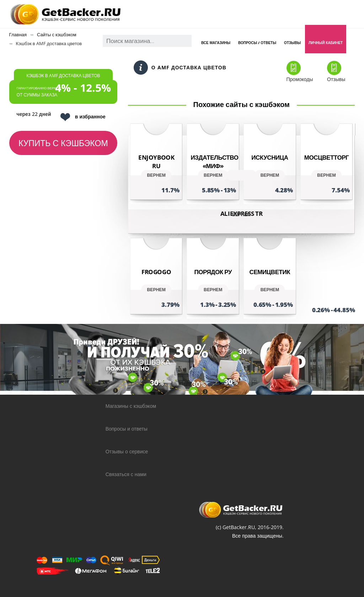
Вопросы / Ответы (257, 43)
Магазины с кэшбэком (131, 406)
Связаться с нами (126, 474)
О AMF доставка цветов (180, 68)
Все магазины (216, 43)
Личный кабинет (326, 43)
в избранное (83, 117)
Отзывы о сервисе (127, 451)
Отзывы (292, 43)
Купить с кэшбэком (63, 143)
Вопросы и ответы (127, 429)
